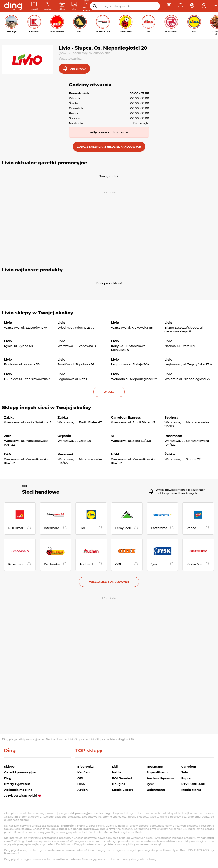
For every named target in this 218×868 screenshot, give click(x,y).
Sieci (25, 486)
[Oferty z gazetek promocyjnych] (48, 6)
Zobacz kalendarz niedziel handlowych (109, 147)
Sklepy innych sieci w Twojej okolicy (46, 408)
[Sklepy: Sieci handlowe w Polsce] (62, 6)
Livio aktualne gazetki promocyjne (45, 163)
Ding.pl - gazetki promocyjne (21, 739)
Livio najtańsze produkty (32, 270)
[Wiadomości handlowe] (74, 6)
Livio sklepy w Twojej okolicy (38, 313)
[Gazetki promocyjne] (34, 6)
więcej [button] (109, 392)
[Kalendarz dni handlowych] (86, 6)
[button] (169, 6)
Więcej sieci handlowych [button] (109, 582)
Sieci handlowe (41, 492)
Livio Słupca (76, 739)
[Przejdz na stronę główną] (13, 6)
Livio (60, 739)
